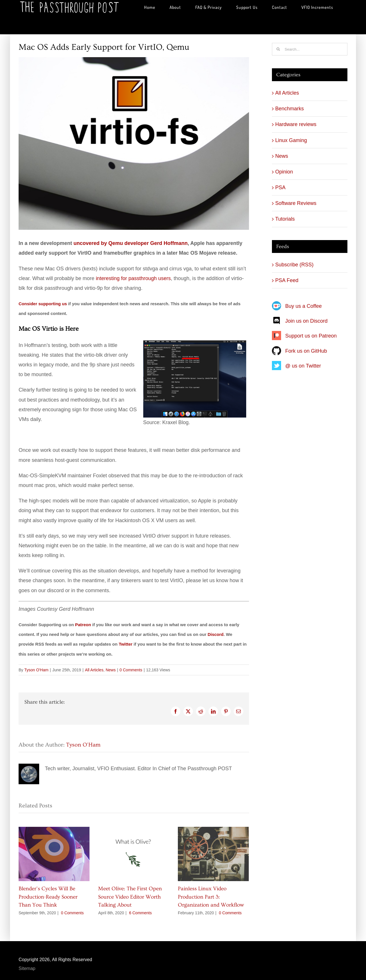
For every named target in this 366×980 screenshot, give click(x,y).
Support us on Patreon (311, 336)
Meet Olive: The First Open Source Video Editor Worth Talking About (130, 897)
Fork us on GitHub (306, 351)
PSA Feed (287, 280)
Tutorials (285, 219)
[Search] (278, 49)
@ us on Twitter (303, 366)
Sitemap (27, 968)
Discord (216, 634)
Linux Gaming (291, 140)
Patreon (83, 625)
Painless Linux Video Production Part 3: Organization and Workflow (211, 897)
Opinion (284, 172)
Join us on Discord (307, 321)
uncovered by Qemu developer (131, 243)
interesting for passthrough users (133, 278)
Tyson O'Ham (36, 670)
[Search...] (310, 49)
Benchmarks (290, 109)
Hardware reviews (296, 124)
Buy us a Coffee (304, 306)
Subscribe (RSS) (295, 265)
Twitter (126, 644)
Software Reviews (296, 203)
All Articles (94, 670)
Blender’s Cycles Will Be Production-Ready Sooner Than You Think (48, 897)
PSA (281, 187)
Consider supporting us (43, 304)
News (111, 670)
